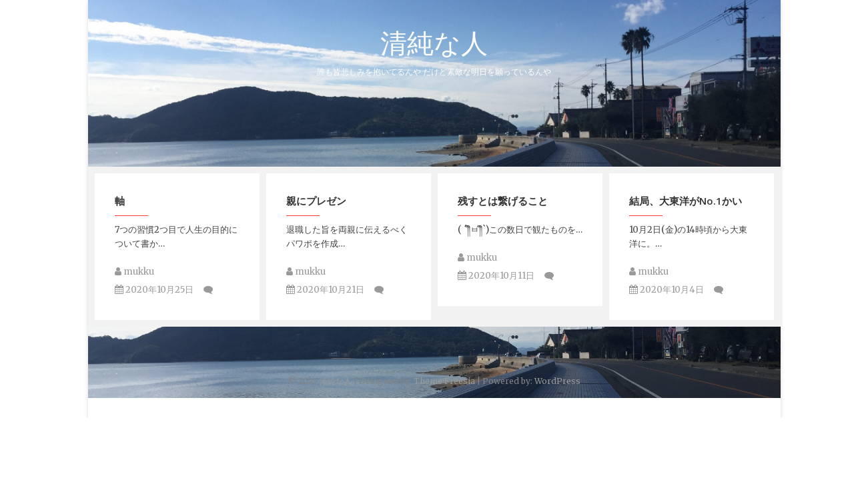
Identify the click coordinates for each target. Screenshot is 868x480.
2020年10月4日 (667, 290)
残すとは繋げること (503, 201)
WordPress (557, 381)
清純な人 (434, 43)
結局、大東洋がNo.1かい (686, 201)
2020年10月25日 (154, 290)
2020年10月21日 (325, 290)
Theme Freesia (444, 381)
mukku (134, 272)
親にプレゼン (316, 201)
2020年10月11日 (496, 276)
